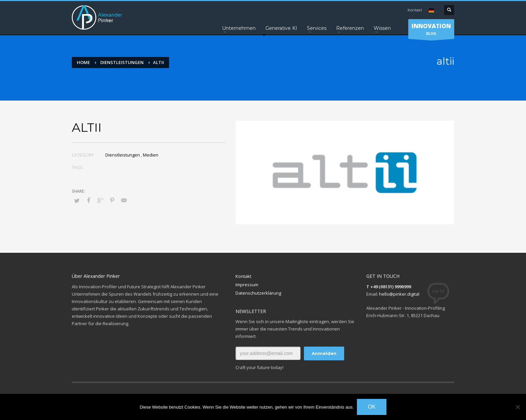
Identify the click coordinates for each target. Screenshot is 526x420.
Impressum (247, 285)
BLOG (431, 31)
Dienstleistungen (123, 155)
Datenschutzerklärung (258, 293)
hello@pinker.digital (399, 294)
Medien (151, 155)
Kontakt (415, 10)
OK (372, 407)
